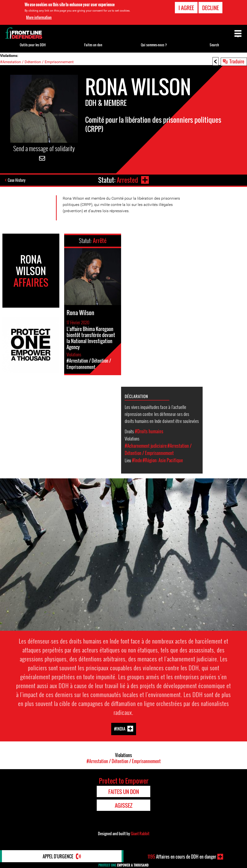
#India (120, 729)
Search (214, 45)
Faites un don (93, 45)
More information (39, 17)
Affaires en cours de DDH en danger (182, 857)
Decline (210, 8)
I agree (186, 8)
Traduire (237, 61)
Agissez (124, 805)
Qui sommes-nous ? (154, 45)
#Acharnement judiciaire (146, 446)
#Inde (137, 460)
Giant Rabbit (140, 834)
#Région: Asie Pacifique (163, 460)
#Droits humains (149, 431)
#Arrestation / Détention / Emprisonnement (37, 62)
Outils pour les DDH (33, 45)
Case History (17, 180)
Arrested (127, 180)
